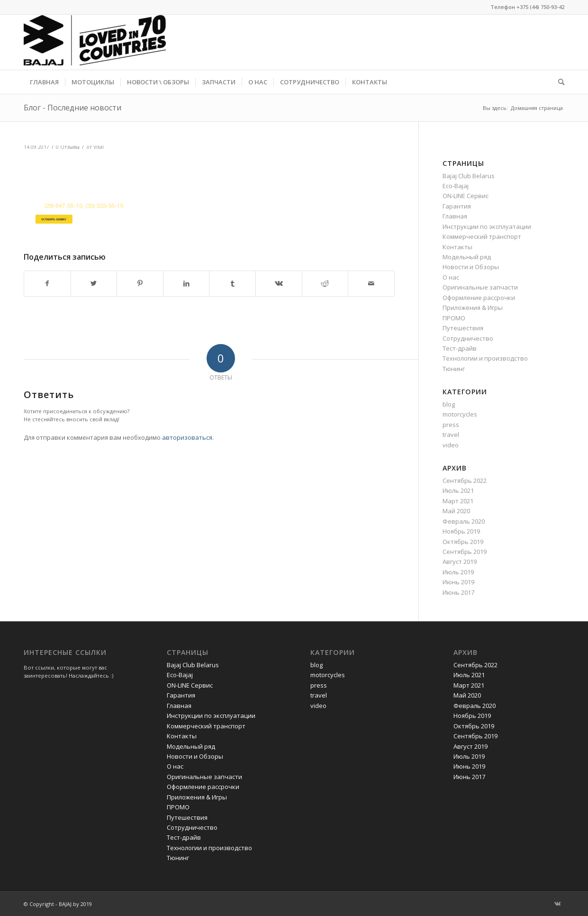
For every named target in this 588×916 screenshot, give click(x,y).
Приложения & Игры (473, 308)
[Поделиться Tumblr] (232, 283)
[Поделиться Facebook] (47, 283)
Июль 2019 (458, 572)
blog (449, 404)
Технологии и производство (485, 358)
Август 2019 (460, 562)
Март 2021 (458, 501)
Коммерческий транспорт (482, 236)
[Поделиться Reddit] (325, 283)
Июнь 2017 (458, 592)
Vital (99, 147)
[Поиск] (558, 82)
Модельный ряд (467, 257)
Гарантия (457, 206)
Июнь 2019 (458, 582)
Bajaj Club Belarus (469, 176)
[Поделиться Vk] (279, 283)
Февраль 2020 (464, 521)
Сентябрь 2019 (465, 552)
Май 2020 (456, 511)
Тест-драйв (460, 348)
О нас (451, 277)
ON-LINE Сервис (466, 196)
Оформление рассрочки (479, 298)
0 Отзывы (68, 147)
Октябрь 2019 (463, 542)
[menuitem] (44, 82)
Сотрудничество (468, 338)
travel (451, 435)
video (451, 445)
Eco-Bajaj (456, 186)
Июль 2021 (458, 490)
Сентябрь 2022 (465, 481)
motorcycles (460, 414)
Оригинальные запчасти (480, 287)
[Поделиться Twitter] (94, 283)
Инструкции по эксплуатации (487, 227)
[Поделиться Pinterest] (140, 283)
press (451, 425)
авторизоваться (187, 437)
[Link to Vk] (557, 904)
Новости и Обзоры (471, 267)
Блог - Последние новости (72, 108)
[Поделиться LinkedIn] (186, 283)
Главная (455, 216)
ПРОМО (454, 318)
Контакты (457, 247)
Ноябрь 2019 (461, 531)
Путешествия (463, 328)
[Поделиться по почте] (371, 283)
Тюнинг (454, 369)
